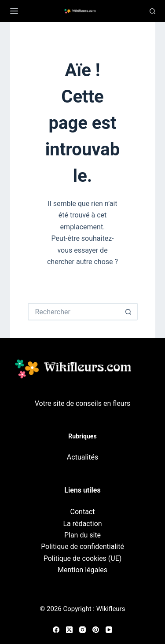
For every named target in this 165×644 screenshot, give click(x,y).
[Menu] (14, 11)
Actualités (82, 457)
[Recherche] (152, 11)
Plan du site (82, 535)
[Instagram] (82, 630)
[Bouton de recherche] (129, 312)
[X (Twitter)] (69, 630)
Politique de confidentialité (82, 546)
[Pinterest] (96, 630)
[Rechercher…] (74, 312)
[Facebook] (56, 630)
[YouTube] (109, 630)
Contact (83, 512)
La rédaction (82, 524)
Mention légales (82, 570)
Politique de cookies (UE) (83, 558)
